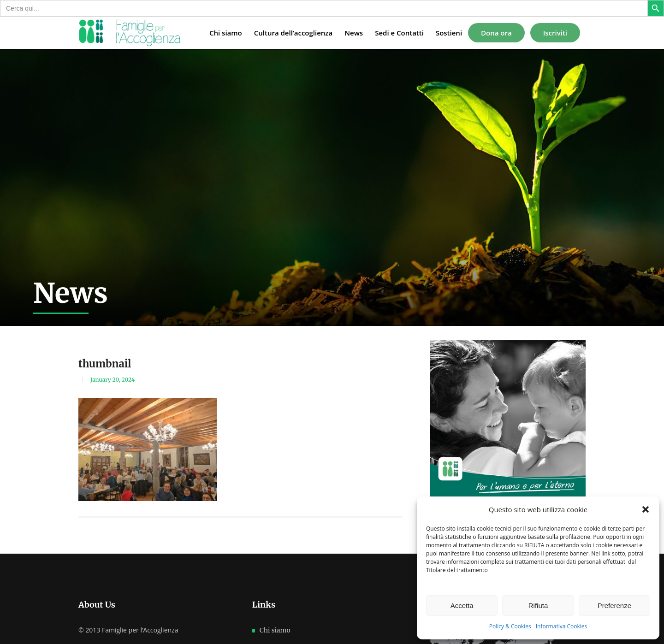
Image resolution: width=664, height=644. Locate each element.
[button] (646, 509)
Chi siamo (275, 630)
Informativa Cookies (562, 626)
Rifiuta (538, 606)
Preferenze (614, 606)
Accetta (462, 606)
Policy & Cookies (510, 626)
